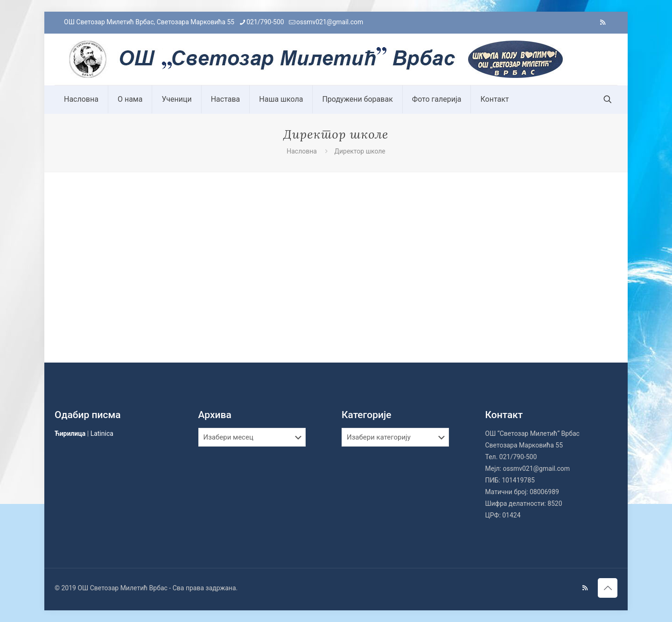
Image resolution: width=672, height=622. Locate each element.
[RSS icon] (603, 22)
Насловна (302, 151)
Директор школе (360, 151)
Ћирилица (70, 433)
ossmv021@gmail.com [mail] (330, 22)
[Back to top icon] (608, 588)
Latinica (102, 433)
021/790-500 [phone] (265, 22)
